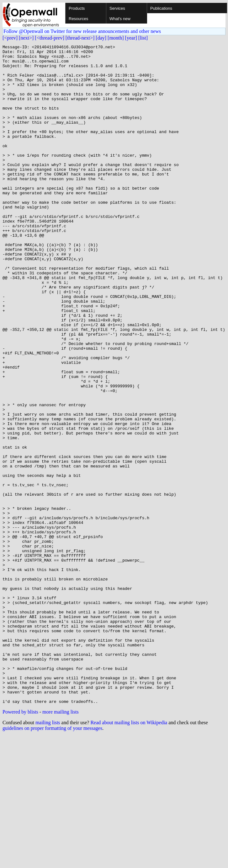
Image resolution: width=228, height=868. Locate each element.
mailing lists (48, 854)
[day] (101, 38)
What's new (120, 19)
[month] (116, 38)
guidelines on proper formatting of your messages (52, 860)
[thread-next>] (80, 38)
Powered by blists (20, 844)
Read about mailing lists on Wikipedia (129, 854)
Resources (78, 19)
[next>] (26, 38)
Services (117, 8)
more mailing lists (61, 844)
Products (77, 8)
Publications (161, 8)
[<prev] (10, 38)
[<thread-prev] (49, 38)
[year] (131, 38)
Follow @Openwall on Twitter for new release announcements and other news (82, 31)
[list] (143, 38)
